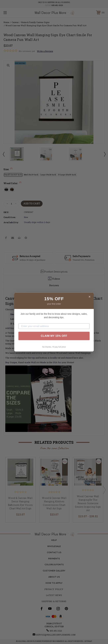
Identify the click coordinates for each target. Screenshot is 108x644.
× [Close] (90, 297)
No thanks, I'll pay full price (54, 347)
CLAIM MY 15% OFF (54, 336)
